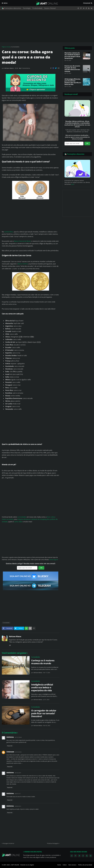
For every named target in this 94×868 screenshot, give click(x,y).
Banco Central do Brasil (22, 241)
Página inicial (6, 47)
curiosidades (22, 517)
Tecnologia (27, 8)
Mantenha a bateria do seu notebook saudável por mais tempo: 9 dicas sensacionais (72, 56)
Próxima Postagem (53, 843)
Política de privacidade (85, 865)
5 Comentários (25, 68)
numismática (9, 232)
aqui (73, 184)
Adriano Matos (15, 636)
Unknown (10, 752)
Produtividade (37, 8)
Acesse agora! (54, 560)
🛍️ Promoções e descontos (11, 8)
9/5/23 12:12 (18, 794)
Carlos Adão (18, 522)
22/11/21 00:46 (18, 737)
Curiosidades (15, 47)
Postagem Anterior (9, 843)
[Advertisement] (47, 26)
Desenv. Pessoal (50, 8)
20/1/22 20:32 (18, 752)
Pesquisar (87, 3)
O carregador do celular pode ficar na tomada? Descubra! (44, 713)
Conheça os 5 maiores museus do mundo (43, 662)
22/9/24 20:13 (18, 806)
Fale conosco (72, 865)
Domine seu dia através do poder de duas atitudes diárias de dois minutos (72, 69)
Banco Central (23, 264)
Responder (10, 746)
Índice (65, 865)
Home (59, 865)
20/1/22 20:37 (18, 773)
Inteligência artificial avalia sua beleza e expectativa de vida (42, 687)
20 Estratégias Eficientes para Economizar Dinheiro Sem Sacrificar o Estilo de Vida (73, 82)
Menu (6, 3)
